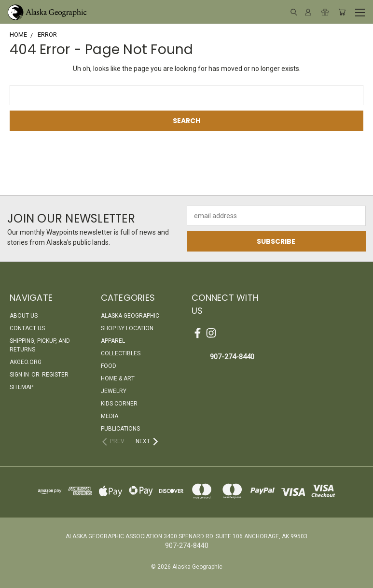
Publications (120, 429)
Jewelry (114, 391)
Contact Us (27, 328)
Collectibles (121, 353)
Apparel (113, 341)
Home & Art (118, 378)
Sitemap (21, 387)
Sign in (20, 375)
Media (110, 416)
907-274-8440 (232, 357)
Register (55, 375)
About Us (24, 316)
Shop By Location (127, 328)
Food (109, 366)
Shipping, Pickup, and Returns (40, 345)
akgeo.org (26, 362)
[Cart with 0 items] (342, 12)
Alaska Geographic (130, 316)
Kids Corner (119, 404)
